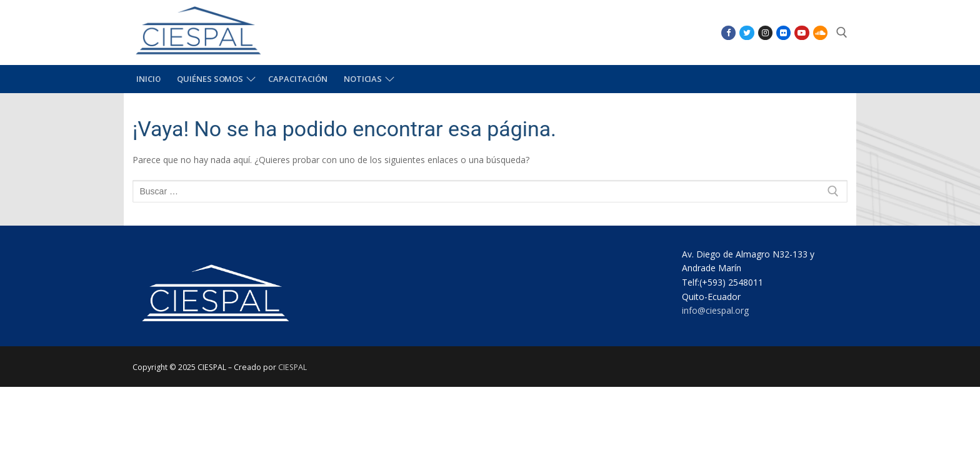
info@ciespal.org (715, 310)
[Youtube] (802, 33)
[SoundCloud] (820, 33)
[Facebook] (728, 33)
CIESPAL (292, 367)
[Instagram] (765, 33)
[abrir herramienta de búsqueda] (842, 32)
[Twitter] (747, 33)
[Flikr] (783, 33)
